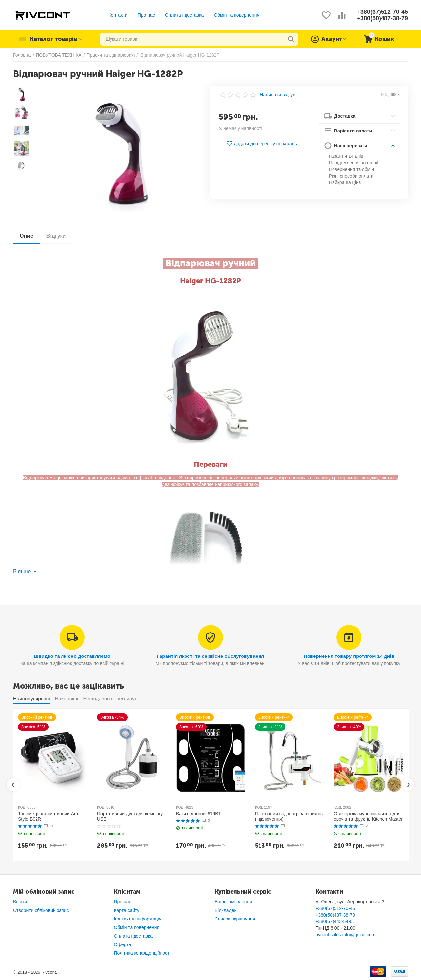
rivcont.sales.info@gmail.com (345, 935)
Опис (26, 236)
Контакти (118, 15)
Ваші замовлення (233, 902)
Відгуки (56, 236)
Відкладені (226, 910)
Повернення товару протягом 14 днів (349, 656)
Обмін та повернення (236, 15)
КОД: (385, 95)
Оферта (122, 944)
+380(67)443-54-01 (335, 921)
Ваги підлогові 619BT (198, 814)
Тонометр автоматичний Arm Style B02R (49, 816)
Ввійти (20, 902)
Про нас (146, 15)
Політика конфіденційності (142, 953)
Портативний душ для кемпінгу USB (130, 816)
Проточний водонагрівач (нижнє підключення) (289, 816)
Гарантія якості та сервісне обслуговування (211, 656)
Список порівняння (235, 919)
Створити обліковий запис (41, 910)
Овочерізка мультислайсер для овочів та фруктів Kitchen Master (368, 816)
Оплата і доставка (185, 15)
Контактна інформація (137, 919)
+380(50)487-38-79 (382, 18)
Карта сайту (127, 910)
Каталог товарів (53, 39)
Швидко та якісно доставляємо (72, 656)
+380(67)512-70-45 (382, 12)
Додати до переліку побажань (261, 144)
